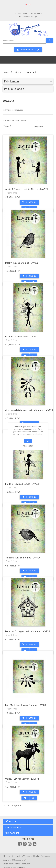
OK (28, 441)
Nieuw (18, 72)
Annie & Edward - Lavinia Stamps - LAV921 (27, 189)
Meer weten (28, 446)
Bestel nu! (29, 202)
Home (6, 72)
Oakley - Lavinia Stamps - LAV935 (22, 779)
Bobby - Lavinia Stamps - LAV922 (22, 263)
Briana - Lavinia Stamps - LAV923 (22, 337)
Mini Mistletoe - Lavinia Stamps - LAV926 (26, 705)
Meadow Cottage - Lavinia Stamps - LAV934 (28, 631)
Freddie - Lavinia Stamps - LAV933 (22, 484)
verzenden (46, 856)
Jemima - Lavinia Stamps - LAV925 (23, 558)
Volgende (16, 805)
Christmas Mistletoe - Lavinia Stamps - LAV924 (29, 410)
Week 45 (31, 72)
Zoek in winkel (8, 41)
